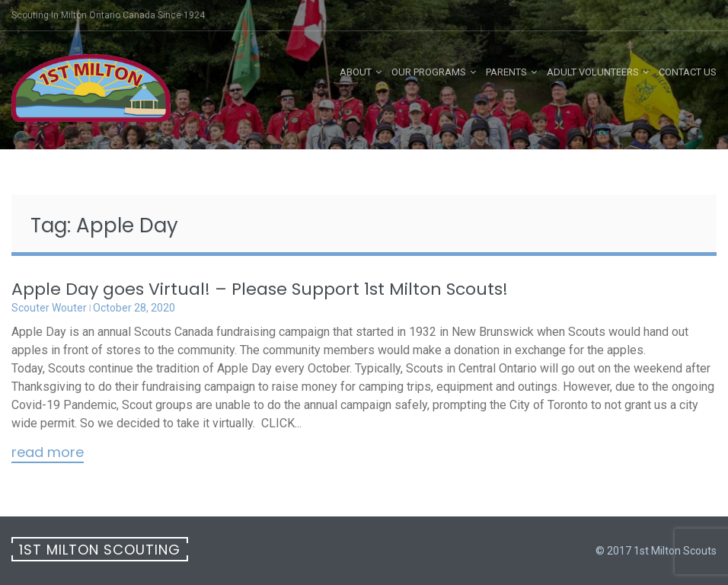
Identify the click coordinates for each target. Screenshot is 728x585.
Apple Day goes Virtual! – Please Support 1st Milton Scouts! (260, 289)
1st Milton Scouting (100, 550)
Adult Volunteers (593, 72)
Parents (506, 72)
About (356, 72)
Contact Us (688, 72)
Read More (48, 453)
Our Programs (429, 72)
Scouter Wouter (49, 308)
